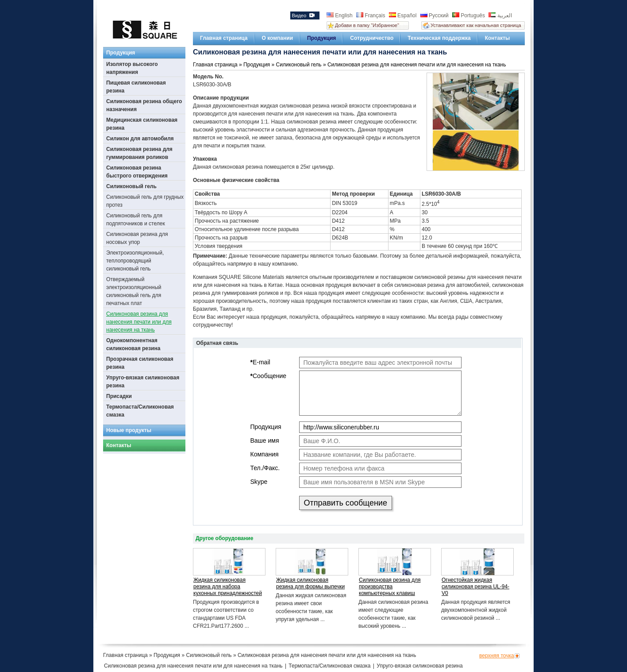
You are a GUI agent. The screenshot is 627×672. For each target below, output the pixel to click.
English (340, 15)
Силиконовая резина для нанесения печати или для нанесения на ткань (139, 322)
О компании (278, 38)
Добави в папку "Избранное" (367, 25)
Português (469, 15)
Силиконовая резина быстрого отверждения (137, 172)
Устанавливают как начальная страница (476, 25)
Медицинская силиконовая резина (142, 124)
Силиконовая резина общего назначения (144, 105)
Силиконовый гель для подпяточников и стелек (136, 220)
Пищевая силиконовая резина (136, 87)
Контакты (498, 38)
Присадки (119, 396)
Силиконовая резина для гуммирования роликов (139, 153)
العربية (500, 15)
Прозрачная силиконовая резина (140, 363)
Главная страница (224, 38)
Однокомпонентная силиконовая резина (133, 344)
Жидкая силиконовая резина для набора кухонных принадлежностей (228, 587)
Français (371, 15)
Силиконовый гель (131, 186)
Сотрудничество (372, 38)
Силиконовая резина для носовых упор (137, 238)
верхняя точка (497, 656)
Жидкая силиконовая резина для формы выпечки (310, 583)
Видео (303, 15)
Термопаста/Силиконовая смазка (140, 411)
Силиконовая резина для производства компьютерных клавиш (390, 587)
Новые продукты (129, 430)
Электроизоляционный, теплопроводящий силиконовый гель (135, 261)
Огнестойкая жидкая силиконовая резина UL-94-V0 (475, 587)
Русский (435, 15)
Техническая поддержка (439, 38)
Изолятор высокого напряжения (132, 68)
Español (404, 15)
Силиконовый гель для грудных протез (145, 201)
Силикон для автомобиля (140, 139)
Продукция (321, 38)
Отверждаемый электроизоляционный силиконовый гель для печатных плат (134, 291)
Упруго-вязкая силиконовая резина (143, 382)
